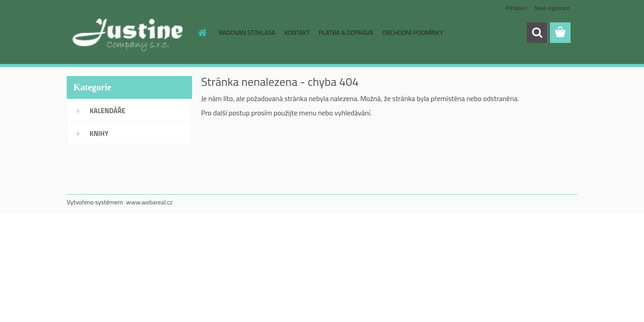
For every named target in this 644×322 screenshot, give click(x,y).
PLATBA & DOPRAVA (346, 32)
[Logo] (128, 33)
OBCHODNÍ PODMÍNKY (412, 32)
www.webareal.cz (150, 202)
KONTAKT (297, 32)
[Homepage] (202, 33)
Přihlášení (516, 8)
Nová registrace (552, 8)
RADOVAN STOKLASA (247, 32)
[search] (537, 33)
